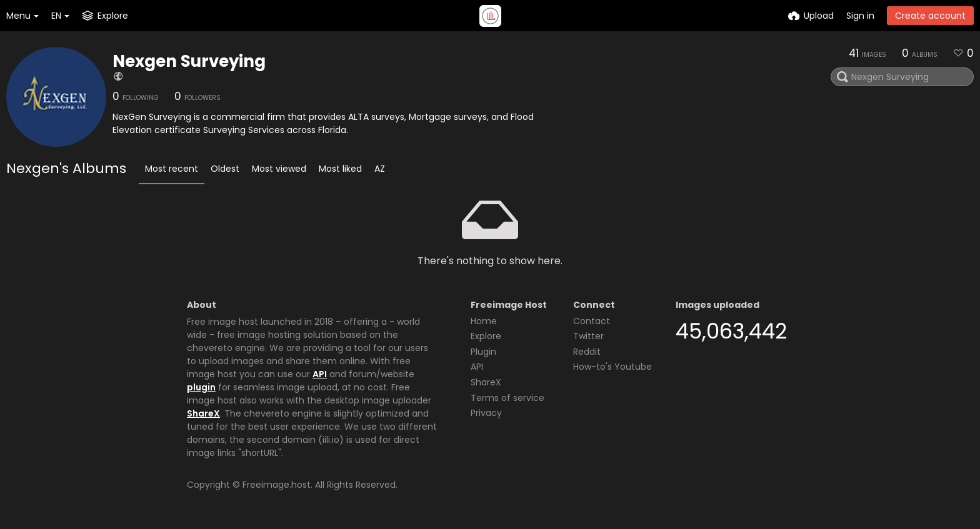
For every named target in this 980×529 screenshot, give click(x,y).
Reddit (587, 352)
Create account (930, 16)
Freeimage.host (277, 485)
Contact (592, 321)
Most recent (172, 169)
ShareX (203, 413)
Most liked (340, 169)
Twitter (588, 336)
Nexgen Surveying (189, 61)
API (320, 374)
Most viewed (279, 169)
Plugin (483, 352)
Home (484, 321)
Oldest (225, 169)
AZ (380, 169)
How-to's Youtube (612, 367)
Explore (486, 336)
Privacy (486, 413)
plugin (201, 387)
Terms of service (507, 398)
